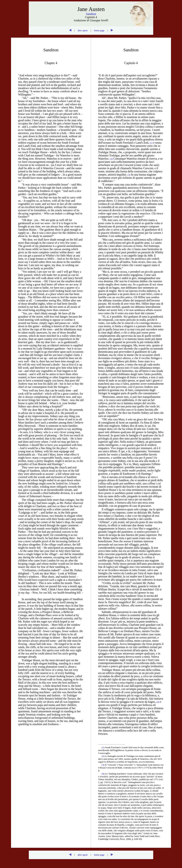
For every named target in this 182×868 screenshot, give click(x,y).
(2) (103, 756)
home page (99, 30)
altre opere (83, 30)
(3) (103, 765)
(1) (103, 747)
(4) (103, 774)
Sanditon (91, 14)
